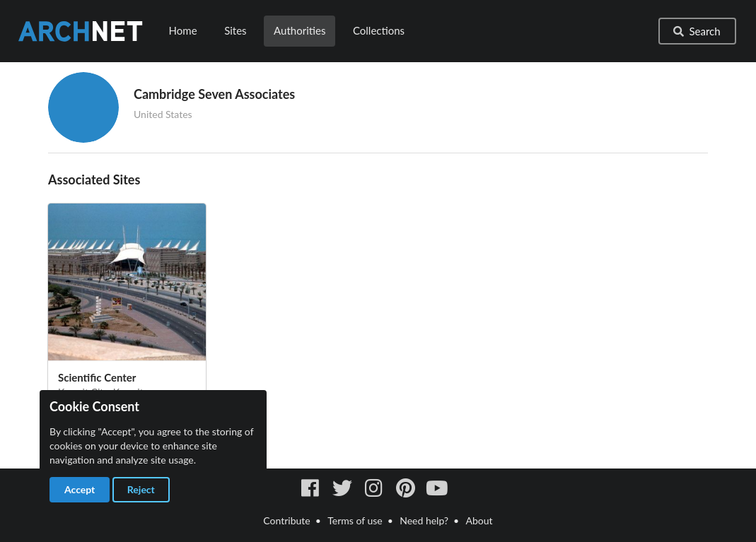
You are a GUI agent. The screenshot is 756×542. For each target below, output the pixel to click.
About (479, 520)
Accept (80, 489)
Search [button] (696, 31)
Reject (141, 489)
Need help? (424, 520)
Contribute (286, 520)
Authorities (300, 30)
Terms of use (355, 520)
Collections (379, 30)
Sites (235, 30)
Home (183, 30)
